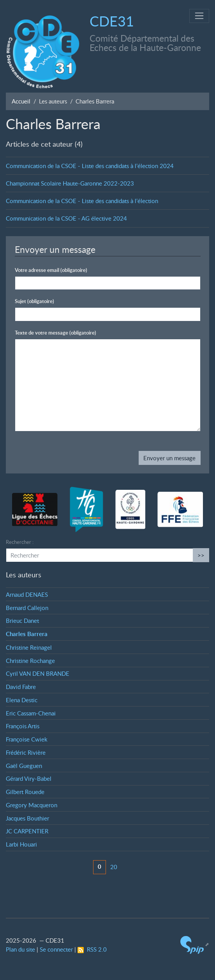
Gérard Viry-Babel (29, 778)
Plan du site (20, 949)
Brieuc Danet (22, 621)
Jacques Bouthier (27, 818)
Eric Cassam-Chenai (31, 713)
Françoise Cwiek (27, 739)
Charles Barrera (27, 634)
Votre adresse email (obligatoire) (51, 270)
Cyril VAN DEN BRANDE (38, 673)
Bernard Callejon (27, 608)
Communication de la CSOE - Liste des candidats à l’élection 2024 (90, 166)
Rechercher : (20, 542)
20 (114, 867)
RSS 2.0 (92, 949)
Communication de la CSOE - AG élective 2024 (66, 218)
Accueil (21, 101)
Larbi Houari (21, 844)
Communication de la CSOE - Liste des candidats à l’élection (82, 201)
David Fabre (21, 687)
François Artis (23, 726)
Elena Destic (22, 700)
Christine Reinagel (29, 647)
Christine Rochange (30, 661)
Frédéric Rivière (26, 752)
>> (201, 555)
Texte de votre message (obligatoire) (56, 333)
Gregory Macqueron (32, 805)
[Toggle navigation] (199, 16)
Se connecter (56, 949)
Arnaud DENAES (27, 594)
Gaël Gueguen (24, 766)
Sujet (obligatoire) (34, 301)
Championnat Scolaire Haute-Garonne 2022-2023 (70, 183)
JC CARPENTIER (27, 831)
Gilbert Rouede (25, 792)
